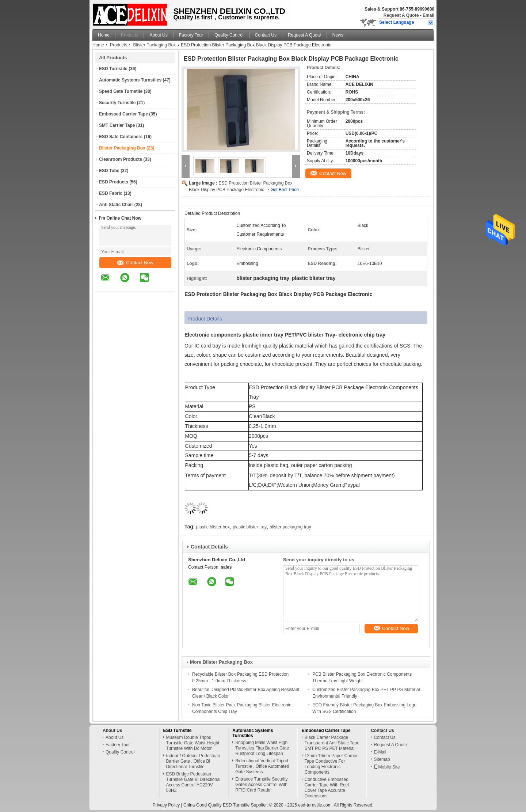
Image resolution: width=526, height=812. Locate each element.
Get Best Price (284, 190)
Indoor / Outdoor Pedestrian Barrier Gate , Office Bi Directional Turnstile (193, 761)
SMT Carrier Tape (117, 125)
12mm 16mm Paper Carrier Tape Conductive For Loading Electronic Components (331, 764)
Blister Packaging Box (154, 45)
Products (129, 35)
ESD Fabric (111, 193)
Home (104, 35)
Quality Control (229, 35)
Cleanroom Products (121, 159)
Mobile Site (387, 767)
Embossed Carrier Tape (123, 114)
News (338, 35)
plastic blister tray (250, 527)
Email (428, 15)
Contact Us (266, 35)
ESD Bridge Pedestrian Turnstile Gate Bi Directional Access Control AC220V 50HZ (193, 782)
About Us (158, 35)
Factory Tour (191, 35)
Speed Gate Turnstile (121, 91)
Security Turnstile (117, 103)
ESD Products (114, 182)
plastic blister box (213, 527)
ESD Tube (109, 171)
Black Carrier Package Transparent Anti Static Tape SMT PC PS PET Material (332, 743)
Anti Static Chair (116, 205)
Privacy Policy (166, 805)
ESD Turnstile (113, 69)
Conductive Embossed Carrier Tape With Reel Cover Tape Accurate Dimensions (327, 788)
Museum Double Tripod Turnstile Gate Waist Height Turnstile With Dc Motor (193, 743)
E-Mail (380, 752)
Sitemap (382, 759)
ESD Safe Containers (121, 137)
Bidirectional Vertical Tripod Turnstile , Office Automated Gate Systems (262, 766)
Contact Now (135, 263)
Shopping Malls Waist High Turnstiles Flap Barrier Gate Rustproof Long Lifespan (262, 748)
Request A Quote (401, 15)
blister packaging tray (290, 527)
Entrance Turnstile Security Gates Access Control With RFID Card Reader (261, 785)
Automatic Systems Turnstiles (130, 80)
